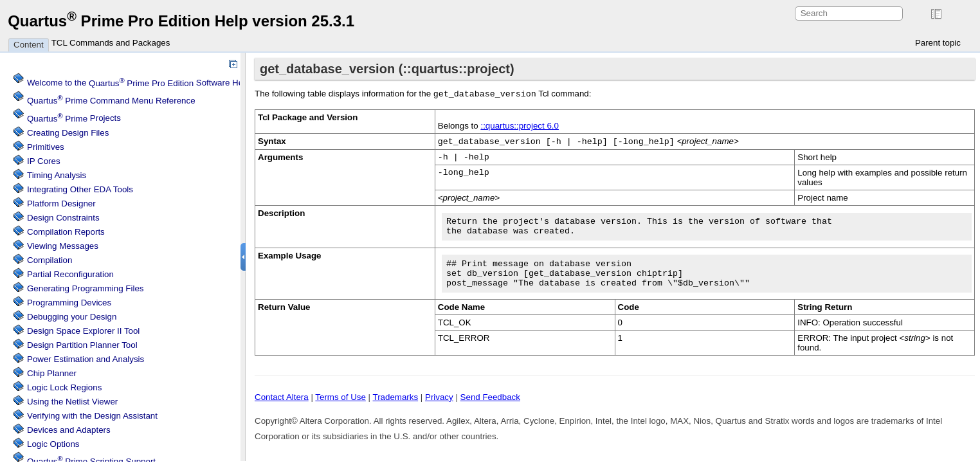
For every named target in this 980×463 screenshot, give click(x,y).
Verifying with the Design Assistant (92, 416)
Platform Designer (61, 204)
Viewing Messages (63, 246)
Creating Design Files (68, 133)
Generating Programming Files (86, 288)
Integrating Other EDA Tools (80, 189)
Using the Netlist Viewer (72, 402)
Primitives (46, 147)
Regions (64, 387)
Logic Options (53, 444)
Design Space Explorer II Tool (83, 331)
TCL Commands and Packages (111, 43)
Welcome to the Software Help (139, 83)
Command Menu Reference (111, 101)
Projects (74, 119)
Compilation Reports (66, 232)
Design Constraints (63, 218)
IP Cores (44, 161)
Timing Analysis (57, 175)
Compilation (50, 260)
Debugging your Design (72, 317)
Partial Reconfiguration (70, 274)
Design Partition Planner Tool (82, 345)
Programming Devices (69, 303)
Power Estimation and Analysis (86, 359)
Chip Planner (52, 373)
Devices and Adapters (69, 430)
